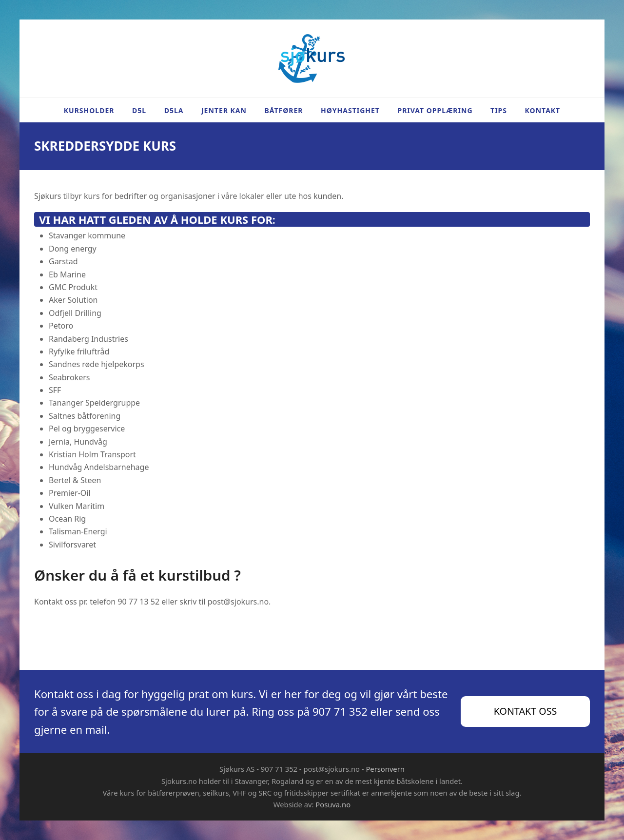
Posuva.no (333, 804)
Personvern (385, 769)
